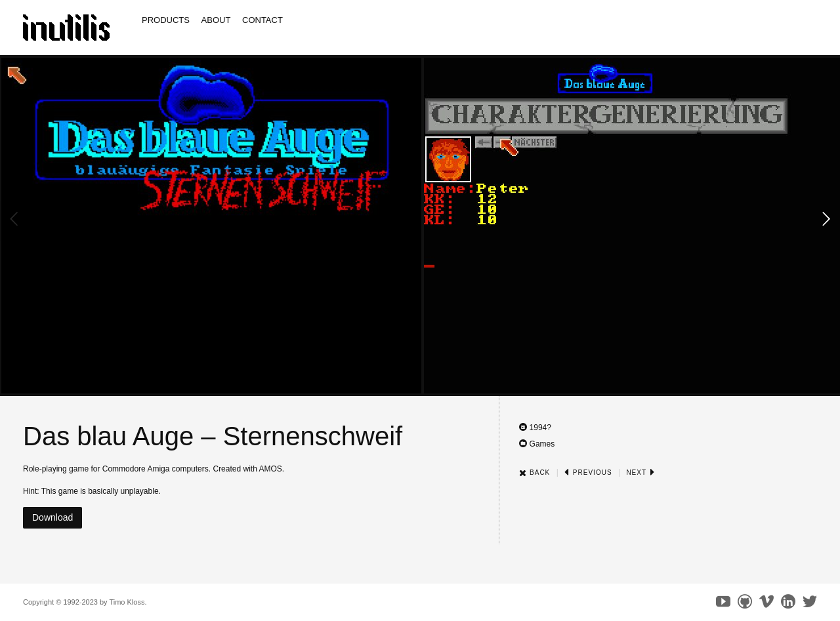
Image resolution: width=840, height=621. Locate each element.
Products (166, 20)
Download (52, 517)
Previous (588, 472)
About (216, 20)
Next (640, 472)
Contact (262, 20)
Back (535, 472)
